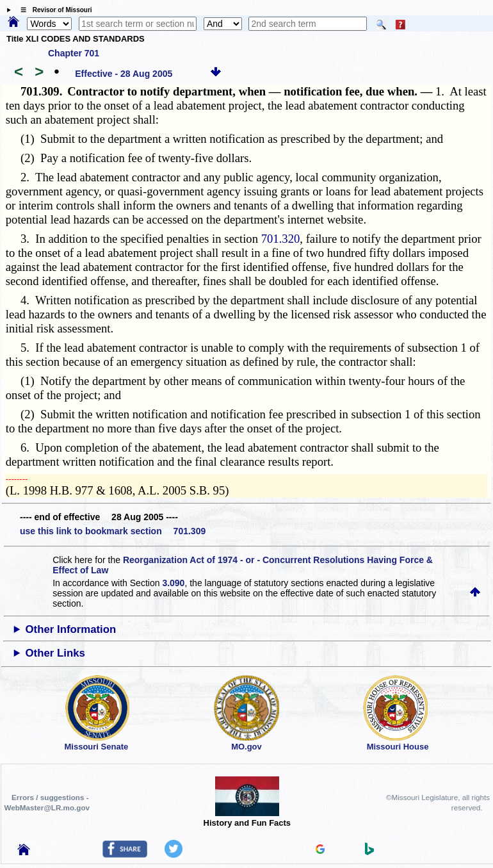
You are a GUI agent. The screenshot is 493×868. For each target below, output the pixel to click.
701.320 (281, 239)
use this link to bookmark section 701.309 (113, 531)
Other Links (55, 653)
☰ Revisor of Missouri (53, 10)
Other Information (71, 629)
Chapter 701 (74, 53)
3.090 (173, 583)
